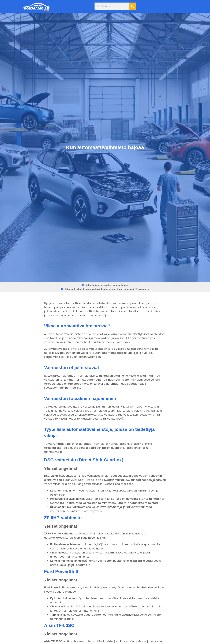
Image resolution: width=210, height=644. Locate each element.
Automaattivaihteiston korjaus (101, 289)
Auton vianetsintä (126, 289)
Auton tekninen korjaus (117, 285)
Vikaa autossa (142, 289)
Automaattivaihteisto (75, 289)
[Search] (132, 6)
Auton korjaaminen (95, 285)
